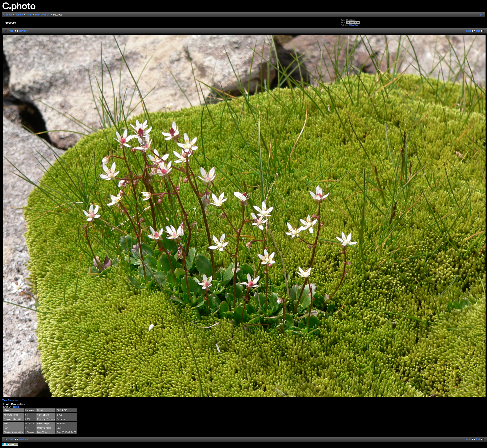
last (478, 31)
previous (23, 31)
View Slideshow (10, 400)
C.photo (8, 15)
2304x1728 (354, 25)
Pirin (29, 15)
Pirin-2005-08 (42, 15)
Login (480, 15)
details (16, 407)
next (468, 31)
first (11, 31)
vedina (19, 15)
